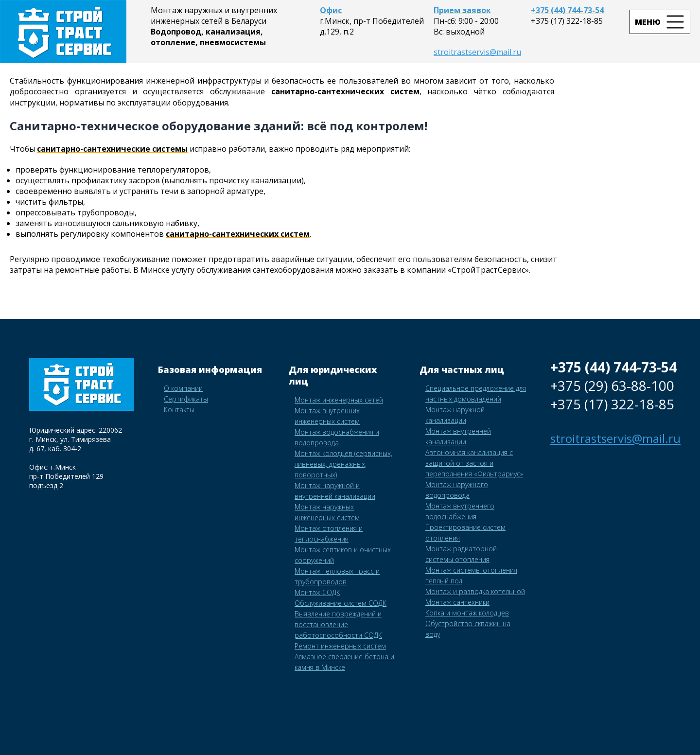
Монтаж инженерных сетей (339, 400)
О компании (183, 388)
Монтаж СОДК (317, 592)
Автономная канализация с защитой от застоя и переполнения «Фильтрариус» (474, 463)
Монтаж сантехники (457, 602)
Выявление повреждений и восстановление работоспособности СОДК (338, 624)
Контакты (179, 410)
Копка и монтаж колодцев (467, 613)
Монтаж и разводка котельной (475, 591)
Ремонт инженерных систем (340, 646)
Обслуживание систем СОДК (341, 603)
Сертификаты (186, 399)
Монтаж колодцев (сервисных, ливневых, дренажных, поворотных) (343, 464)
